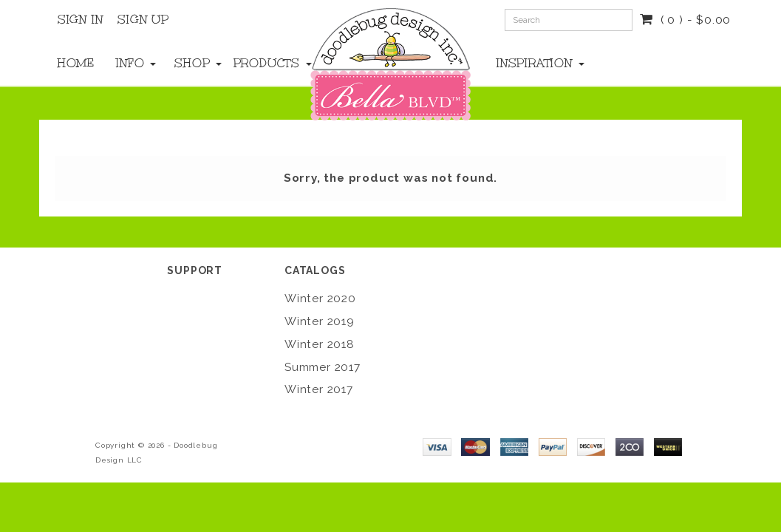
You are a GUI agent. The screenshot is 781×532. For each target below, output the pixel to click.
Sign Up (143, 19)
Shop (189, 63)
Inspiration (531, 63)
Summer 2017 (323, 367)
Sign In (81, 19)
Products (248, 63)
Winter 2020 (320, 299)
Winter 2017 (319, 389)
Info (130, 63)
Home (72, 63)
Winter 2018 (320, 344)
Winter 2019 (320, 321)
